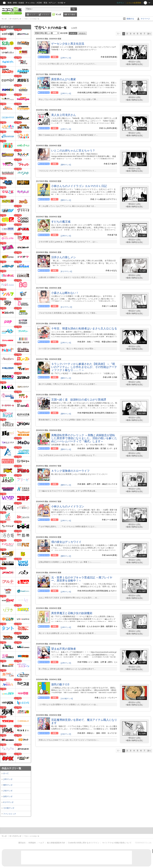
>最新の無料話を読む (134, 64)
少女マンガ (8, 791)
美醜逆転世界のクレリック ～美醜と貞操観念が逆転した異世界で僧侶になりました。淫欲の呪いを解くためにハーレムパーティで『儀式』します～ (84, 438)
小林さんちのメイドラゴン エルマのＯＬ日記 (79, 186)
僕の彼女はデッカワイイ (66, 542)
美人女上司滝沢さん (64, 115)
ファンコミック (10, 814)
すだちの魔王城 (61, 222)
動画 (10, 3)
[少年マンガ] (66, 58)
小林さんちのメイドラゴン (68, 506)
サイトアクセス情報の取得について (117, 843)
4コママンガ (8, 802)
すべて (6, 773)
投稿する (130, 19)
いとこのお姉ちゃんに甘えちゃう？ (73, 151)
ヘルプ (41, 843)
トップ (32, 14)
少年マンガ (8, 779)
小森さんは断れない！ (65, 293)
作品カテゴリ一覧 (11, 768)
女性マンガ (8, 796)
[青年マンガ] (66, 165)
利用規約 (32, 843)
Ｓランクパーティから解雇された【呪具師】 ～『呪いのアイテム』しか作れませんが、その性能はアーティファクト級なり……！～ (84, 367)
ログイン (120, 3)
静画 (15, 3)
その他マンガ (9, 808)
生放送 (21, 3)
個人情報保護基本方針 (56, 843)
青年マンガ (8, 785)
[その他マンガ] (67, 699)
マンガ (58, 14)
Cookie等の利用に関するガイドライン (84, 843)
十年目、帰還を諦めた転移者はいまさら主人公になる (84, 329)
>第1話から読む (134, 62)
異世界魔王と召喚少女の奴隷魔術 (72, 613)
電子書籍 (71, 14)
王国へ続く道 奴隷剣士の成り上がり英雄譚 (79, 400)
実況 (45, 3)
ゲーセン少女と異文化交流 (68, 44)
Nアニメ (52, 3)
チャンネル (30, 3)
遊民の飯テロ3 (60, 684)
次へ (149, 34)
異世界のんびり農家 (64, 79)
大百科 (39, 3)
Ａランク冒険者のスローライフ (70, 471)
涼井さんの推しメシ (64, 257)
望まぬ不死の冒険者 (64, 649)
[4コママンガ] (66, 271)
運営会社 (22, 843)
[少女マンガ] (66, 734)
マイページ (145, 19)
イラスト (45, 14)
